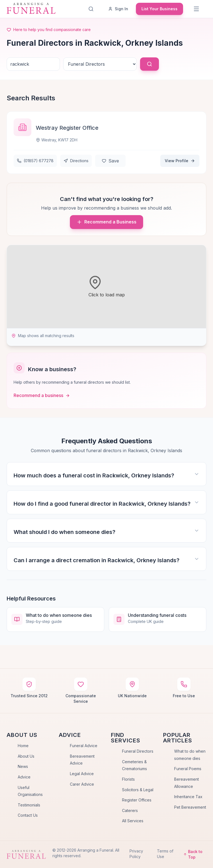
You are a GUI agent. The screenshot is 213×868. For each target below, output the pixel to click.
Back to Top (193, 854)
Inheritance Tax (188, 797)
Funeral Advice (84, 746)
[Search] (91, 9)
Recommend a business (42, 395)
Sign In (118, 9)
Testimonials (29, 805)
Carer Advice (82, 784)
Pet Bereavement (190, 807)
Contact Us (28, 815)
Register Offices (137, 800)
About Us (26, 756)
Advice (24, 777)
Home (23, 746)
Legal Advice (82, 774)
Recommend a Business (106, 222)
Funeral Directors (138, 751)
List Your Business (159, 9)
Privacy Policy (136, 854)
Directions (76, 161)
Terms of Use (165, 854)
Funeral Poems (188, 769)
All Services (133, 821)
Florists (128, 779)
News (23, 766)
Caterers (130, 810)
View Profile (180, 161)
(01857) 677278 (35, 161)
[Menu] (196, 9)
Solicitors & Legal (138, 790)
